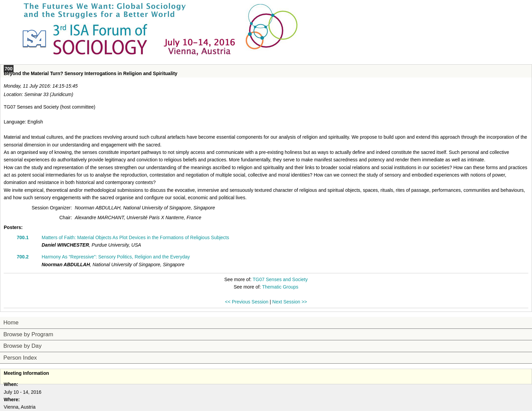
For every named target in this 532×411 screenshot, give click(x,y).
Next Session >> (290, 302)
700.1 (23, 237)
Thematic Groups (280, 287)
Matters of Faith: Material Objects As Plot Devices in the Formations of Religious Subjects (135, 237)
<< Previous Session (247, 302)
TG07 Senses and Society (280, 279)
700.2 (23, 257)
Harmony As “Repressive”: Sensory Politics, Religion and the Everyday (116, 257)
